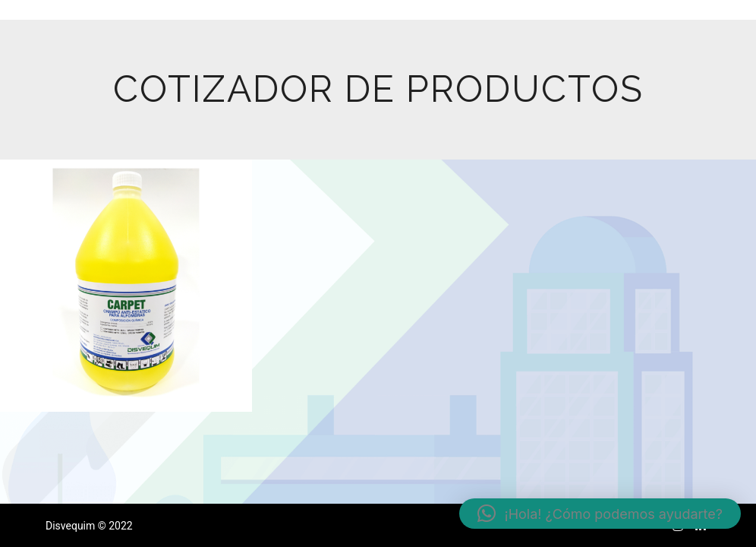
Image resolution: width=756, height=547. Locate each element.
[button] (600, 514)
